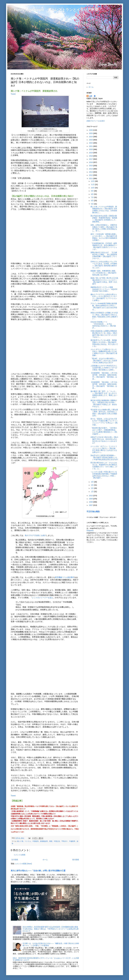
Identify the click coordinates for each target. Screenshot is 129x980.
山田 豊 (92, 96)
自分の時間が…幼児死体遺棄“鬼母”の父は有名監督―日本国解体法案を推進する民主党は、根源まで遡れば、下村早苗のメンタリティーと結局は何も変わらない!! (51, 929)
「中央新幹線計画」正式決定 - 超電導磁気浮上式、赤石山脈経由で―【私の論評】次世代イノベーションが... (104, 246)
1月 (93, 492)
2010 (91, 496)
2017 (91, 159)
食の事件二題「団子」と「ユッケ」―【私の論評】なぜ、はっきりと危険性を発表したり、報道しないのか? (104, 394)
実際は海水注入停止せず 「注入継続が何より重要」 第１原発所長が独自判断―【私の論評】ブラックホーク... (104, 255)
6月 (93, 201)
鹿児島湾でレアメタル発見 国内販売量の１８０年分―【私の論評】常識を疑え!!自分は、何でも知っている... (104, 343)
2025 (91, 133)
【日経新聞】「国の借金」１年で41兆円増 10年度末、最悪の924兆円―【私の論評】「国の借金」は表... (104, 376)
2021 (91, 146)
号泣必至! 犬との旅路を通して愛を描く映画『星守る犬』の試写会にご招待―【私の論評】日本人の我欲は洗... (104, 413)
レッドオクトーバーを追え (43, 598)
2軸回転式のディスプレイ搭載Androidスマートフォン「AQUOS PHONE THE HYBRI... (104, 289)
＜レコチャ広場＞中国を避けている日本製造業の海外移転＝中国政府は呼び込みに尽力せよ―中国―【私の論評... (104, 475)
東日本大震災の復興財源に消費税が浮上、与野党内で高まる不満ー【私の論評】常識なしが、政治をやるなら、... (104, 403)
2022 (91, 143)
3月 (93, 485)
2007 (91, 505)
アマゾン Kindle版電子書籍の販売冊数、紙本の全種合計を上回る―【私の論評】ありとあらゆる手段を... (104, 306)
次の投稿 (15, 860)
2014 (91, 169)
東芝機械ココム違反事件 (65, 577)
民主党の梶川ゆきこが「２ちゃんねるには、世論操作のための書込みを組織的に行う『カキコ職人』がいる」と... (104, 466)
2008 (91, 502)
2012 (91, 175)
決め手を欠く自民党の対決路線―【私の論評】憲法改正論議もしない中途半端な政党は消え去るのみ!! (104, 457)
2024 (91, 137)
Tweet (13, 94)
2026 (91, 130)
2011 (91, 178)
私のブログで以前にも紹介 (36, 535)
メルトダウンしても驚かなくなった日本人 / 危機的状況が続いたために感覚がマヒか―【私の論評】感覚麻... (104, 352)
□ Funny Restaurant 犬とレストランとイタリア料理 (54, 10)
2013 (91, 172)
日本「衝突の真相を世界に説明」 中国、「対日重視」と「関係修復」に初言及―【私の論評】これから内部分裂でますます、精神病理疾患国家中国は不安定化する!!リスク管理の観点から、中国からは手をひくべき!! (45, 829)
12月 (93, 181)
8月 (93, 194)
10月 (93, 188)
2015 (91, 166)
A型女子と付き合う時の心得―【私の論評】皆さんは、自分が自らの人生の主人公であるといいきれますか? (104, 440)
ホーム (45, 860)
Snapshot (90, 530)
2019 (91, 153)
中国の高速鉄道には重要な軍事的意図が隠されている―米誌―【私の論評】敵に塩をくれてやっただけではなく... (104, 334)
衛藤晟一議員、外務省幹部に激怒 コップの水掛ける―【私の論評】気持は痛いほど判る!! (104, 273)
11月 (93, 185)
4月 (93, 482)
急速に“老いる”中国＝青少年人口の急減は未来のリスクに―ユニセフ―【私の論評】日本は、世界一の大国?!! (104, 281)
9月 (93, 191)
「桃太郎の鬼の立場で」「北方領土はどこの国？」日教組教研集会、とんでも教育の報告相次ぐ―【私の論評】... (104, 431)
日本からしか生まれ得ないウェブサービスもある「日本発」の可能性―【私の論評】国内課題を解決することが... (104, 265)
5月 (93, 204)
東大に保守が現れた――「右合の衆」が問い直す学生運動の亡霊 (38, 871)
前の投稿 (76, 860)
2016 (91, 162)
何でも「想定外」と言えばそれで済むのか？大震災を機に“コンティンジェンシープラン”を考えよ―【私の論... (104, 422)
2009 (91, 499)
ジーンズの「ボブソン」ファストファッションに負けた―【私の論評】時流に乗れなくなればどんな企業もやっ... (104, 449)
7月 (93, 197)
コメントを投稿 (20, 855)
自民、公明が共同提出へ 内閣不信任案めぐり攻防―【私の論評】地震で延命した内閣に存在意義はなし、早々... (104, 228)
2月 (93, 488)
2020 (91, 149)
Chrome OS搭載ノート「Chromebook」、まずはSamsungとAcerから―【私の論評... (103, 325)
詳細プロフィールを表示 (96, 121)
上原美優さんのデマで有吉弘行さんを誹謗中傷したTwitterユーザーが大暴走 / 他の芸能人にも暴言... (104, 368)
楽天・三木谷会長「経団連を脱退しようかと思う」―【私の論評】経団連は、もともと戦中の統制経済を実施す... (104, 237)
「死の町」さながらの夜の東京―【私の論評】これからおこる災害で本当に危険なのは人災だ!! (104, 361)
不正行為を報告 (93, 511)
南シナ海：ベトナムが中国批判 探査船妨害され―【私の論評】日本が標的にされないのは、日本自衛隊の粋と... (104, 210)
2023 (91, 140)
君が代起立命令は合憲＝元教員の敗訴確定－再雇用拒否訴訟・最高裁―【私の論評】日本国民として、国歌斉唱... (104, 219)
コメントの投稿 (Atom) (23, 864)
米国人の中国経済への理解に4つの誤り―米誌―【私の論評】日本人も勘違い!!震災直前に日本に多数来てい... (104, 316)
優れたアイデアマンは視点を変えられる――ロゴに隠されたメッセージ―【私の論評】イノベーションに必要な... (104, 297)
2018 (91, 156)
